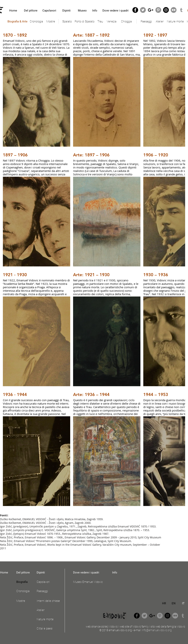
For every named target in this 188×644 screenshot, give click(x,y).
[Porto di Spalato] (85, 21)
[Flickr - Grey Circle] (174, 10)
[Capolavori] (49, 11)
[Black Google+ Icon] (151, 10)
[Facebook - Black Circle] (135, 10)
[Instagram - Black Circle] (166, 10)
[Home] (13, 11)
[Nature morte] (175, 21)
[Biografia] (24, 582)
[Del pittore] (31, 11)
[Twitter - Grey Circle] (143, 10)
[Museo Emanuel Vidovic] (90, 582)
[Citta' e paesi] (49, 628)
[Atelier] (160, 21)
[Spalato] (67, 21)
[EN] (174, 603)
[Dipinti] (66, 11)
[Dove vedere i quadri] (115, 11)
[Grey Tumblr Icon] (181, 10)
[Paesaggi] (146, 21)
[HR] (164, 603)
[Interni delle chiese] (49, 601)
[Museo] (82, 11)
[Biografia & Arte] (17, 21)
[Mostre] (51, 21)
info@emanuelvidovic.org (157, 630)
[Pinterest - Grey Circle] (158, 10)
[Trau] (100, 21)
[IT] (183, 603)
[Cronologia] (36, 21)
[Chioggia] (126, 21)
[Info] (95, 11)
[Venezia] (111, 21)
